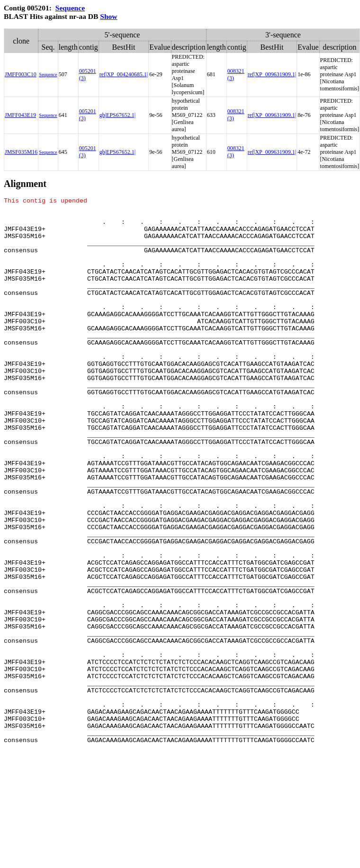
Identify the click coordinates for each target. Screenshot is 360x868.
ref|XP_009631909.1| (272, 74)
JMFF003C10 (21, 74)
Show (108, 16)
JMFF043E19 (20, 115)
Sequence (70, 8)
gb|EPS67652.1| (117, 115)
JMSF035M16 (21, 152)
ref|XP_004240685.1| (124, 74)
